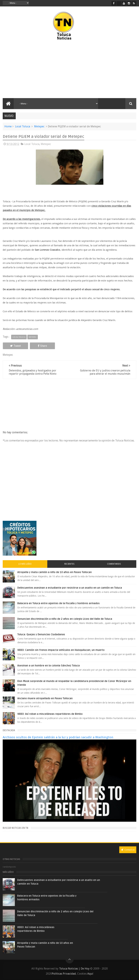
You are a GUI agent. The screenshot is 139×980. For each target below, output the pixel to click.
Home (8, 126)
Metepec (39, 126)
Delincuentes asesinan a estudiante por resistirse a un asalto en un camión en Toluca (70, 588)
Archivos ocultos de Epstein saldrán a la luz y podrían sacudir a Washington (58, 737)
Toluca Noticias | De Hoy (74, 969)
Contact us (128, 850)
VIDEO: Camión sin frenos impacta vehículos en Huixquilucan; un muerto (61, 650)
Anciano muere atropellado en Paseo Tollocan (45, 698)
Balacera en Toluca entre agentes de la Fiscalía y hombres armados (59, 603)
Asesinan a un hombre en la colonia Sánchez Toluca (49, 666)
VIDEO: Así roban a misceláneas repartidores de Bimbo (50, 714)
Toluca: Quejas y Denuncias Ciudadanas (41, 634)
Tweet (16, 346)
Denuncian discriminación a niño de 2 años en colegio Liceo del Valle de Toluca (65, 619)
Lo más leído (25, 564)
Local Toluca (23, 126)
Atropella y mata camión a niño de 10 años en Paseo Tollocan (55, 572)
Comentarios (114, 564)
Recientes (69, 564)
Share (42, 346)
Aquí (90, 974)
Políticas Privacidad (64, 974)
